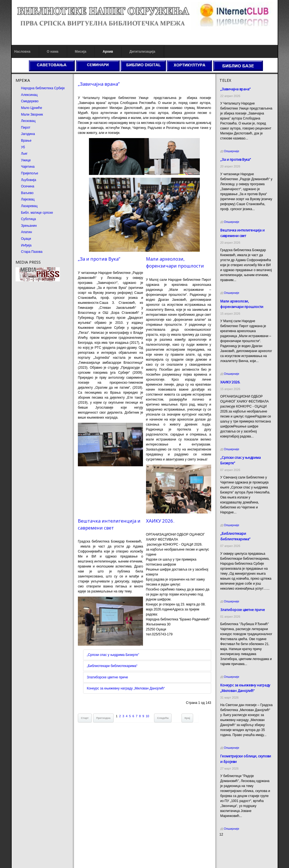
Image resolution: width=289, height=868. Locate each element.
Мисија (80, 52)
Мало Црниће (32, 108)
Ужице (26, 160)
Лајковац (28, 199)
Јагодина (28, 134)
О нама (53, 52)
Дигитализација (142, 52)
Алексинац (29, 95)
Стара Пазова (32, 252)
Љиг (24, 154)
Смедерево (30, 101)
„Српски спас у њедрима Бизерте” (113, 655)
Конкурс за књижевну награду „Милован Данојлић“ (126, 688)
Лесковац (28, 121)
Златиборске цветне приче (107, 677)
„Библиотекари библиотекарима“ (112, 666)
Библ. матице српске (37, 213)
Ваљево (27, 193)
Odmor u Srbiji (230, 860)
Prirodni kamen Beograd (237, 855)
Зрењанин (29, 226)
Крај (187, 718)
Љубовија (29, 180)
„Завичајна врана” (99, 84)
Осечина (28, 186)
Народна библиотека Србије (43, 88)
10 (147, 716)
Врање (26, 141)
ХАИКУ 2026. (160, 521)
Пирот (26, 128)
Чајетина (28, 167)
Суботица (29, 219)
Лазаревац (29, 206)
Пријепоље (30, 173)
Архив (108, 52)
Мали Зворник (32, 114)
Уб (23, 147)
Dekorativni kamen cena (237, 850)
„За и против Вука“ (99, 259)
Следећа (163, 718)
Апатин (27, 232)
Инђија (26, 245)
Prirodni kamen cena (235, 845)
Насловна (22, 52)
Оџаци (26, 239)
